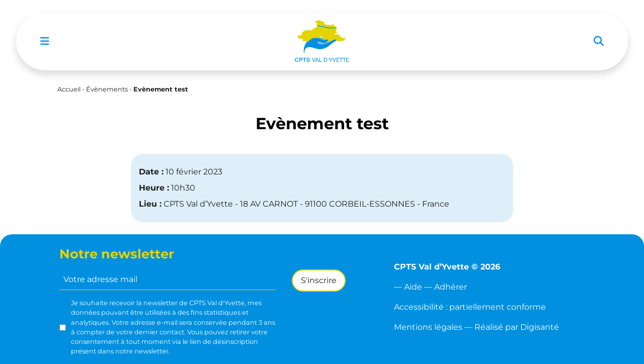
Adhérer (451, 287)
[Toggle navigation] (45, 41)
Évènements (107, 89)
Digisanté (540, 327)
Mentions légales (428, 327)
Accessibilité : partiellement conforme (470, 307)
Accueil (69, 89)
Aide (413, 287)
